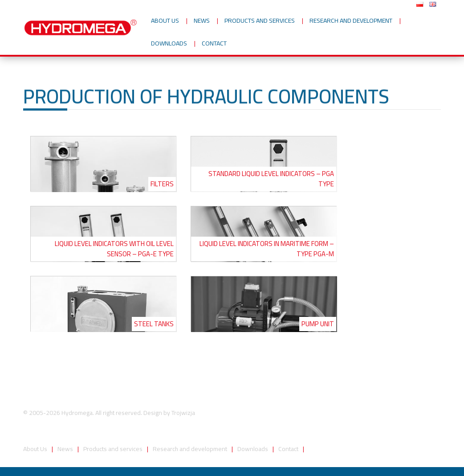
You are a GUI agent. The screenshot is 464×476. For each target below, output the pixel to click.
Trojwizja (183, 413)
